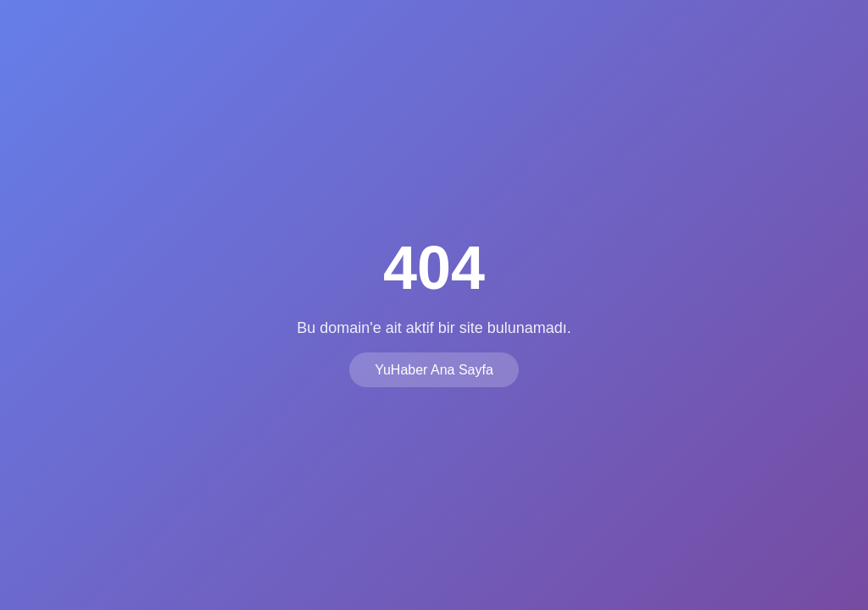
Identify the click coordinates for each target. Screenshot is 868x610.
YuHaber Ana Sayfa (434, 370)
